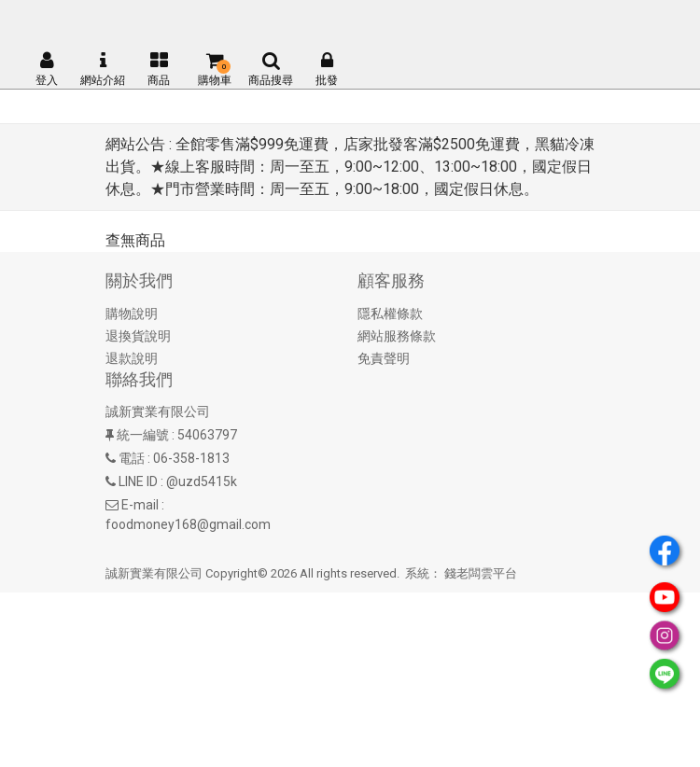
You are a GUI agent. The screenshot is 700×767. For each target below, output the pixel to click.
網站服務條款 (397, 336)
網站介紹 (103, 69)
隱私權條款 (390, 314)
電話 (132, 458)
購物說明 (132, 314)
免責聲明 (384, 358)
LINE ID (138, 481)
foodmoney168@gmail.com (188, 524)
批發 (327, 69)
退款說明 (132, 358)
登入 (47, 69)
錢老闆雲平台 (481, 573)
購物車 (215, 69)
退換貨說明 (138, 336)
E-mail (140, 505)
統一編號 (143, 435)
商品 (159, 69)
